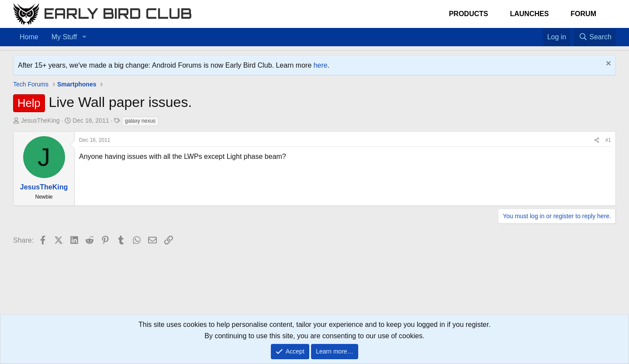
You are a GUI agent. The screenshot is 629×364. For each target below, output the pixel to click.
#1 (608, 140)
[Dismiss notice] (607, 64)
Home (29, 37)
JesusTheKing (40, 120)
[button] (84, 37)
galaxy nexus (140, 121)
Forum (583, 14)
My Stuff (64, 37)
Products (469, 14)
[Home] (529, 31)
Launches (529, 14)
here (321, 65)
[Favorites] (538, 31)
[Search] (595, 37)
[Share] (597, 140)
